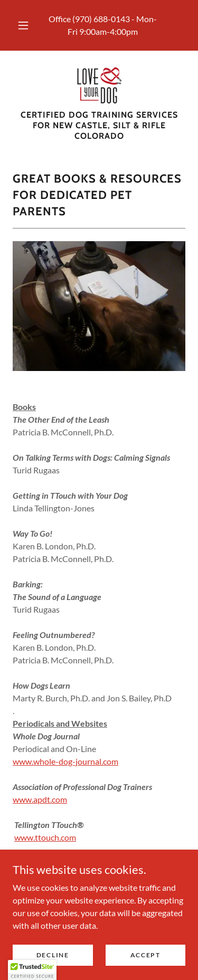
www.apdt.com (40, 799)
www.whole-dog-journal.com (65, 761)
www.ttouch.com (45, 837)
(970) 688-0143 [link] (101, 19)
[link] (99, 84)
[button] (23, 25)
